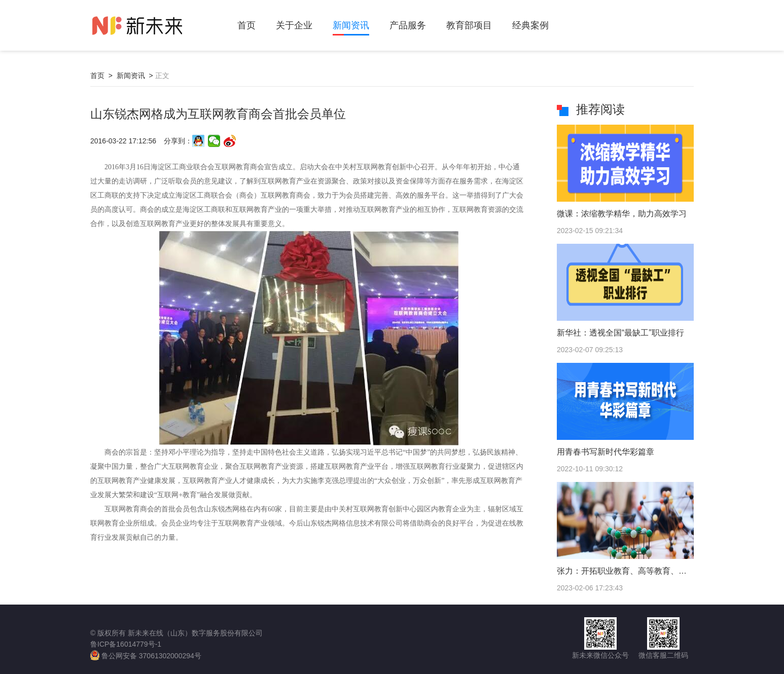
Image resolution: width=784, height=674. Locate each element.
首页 (246, 25)
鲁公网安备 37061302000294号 (146, 655)
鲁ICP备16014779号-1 (126, 644)
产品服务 (408, 25)
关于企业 (294, 25)
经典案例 (530, 25)
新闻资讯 (351, 25)
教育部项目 (469, 25)
